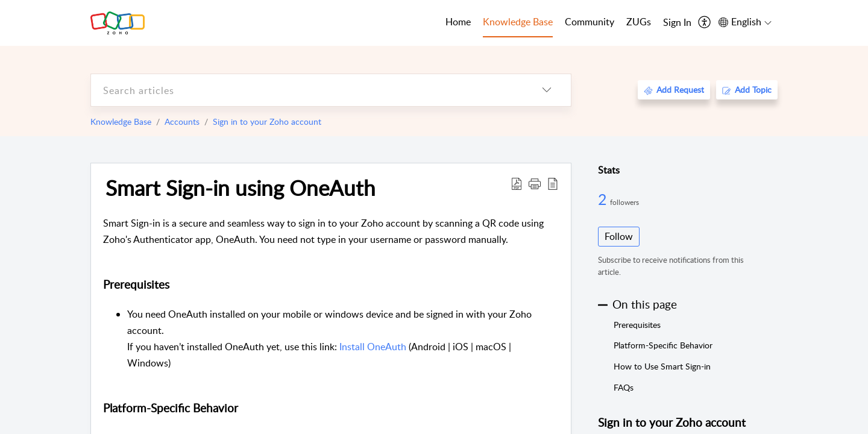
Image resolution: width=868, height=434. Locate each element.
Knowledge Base (121, 121)
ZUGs (639, 22)
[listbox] (547, 90)
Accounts (182, 121)
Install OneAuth (373, 347)
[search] (307, 90)
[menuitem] (677, 23)
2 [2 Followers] (604, 199)
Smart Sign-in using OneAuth (241, 187)
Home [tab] (458, 22)
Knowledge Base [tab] (518, 22)
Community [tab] (590, 22)
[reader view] (553, 183)
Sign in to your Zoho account (267, 121)
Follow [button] (619, 236)
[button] (535, 183)
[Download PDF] (517, 183)
